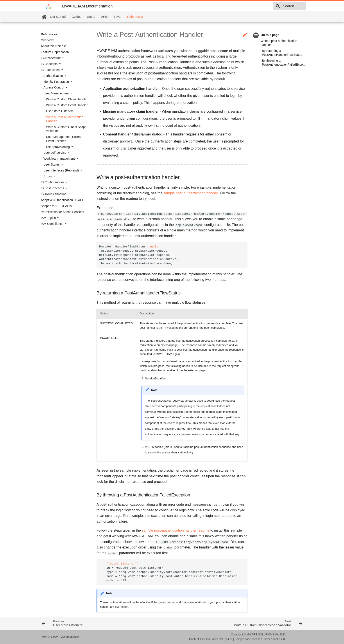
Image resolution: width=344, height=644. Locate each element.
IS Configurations (53, 182)
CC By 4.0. (226, 639)
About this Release (54, 46)
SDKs (117, 17)
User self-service (55, 153)
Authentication (54, 76)
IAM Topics (49, 218)
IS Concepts (50, 64)
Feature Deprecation (55, 52)
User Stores (52, 164)
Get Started (58, 17)
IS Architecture (51, 58)
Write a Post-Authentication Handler (65, 119)
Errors (48, 176)
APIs (104, 17)
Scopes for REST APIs (56, 206)
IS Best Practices (53, 188)
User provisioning (58, 147)
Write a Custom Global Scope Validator (66, 129)
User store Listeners (60, 111)
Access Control (54, 87)
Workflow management (60, 159)
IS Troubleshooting (54, 194)
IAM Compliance (53, 224)
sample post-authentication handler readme (176, 530)
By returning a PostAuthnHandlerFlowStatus (282, 53)
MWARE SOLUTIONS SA (263, 634)
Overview (47, 40)
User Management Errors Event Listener (63, 139)
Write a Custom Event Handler (67, 105)
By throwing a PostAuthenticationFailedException (284, 63)
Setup (91, 17)
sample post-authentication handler (191, 193)
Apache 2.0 (278, 639)
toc (256, 35)
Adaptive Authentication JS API (62, 200)
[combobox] (281, 6)
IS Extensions (51, 70)
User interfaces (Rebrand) (62, 170)
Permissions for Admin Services (62, 212)
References (135, 17)
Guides (76, 17)
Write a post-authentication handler (279, 43)
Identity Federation (57, 82)
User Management (56, 93)
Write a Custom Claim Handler (67, 99)
